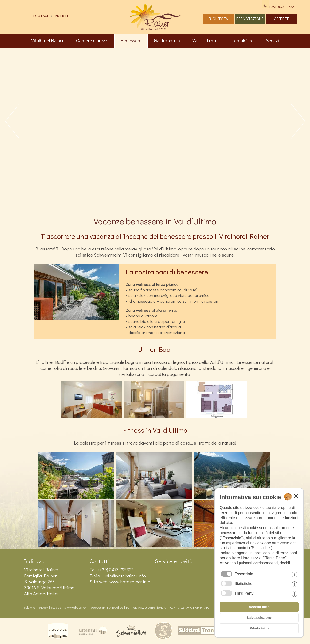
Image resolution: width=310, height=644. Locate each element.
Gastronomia (167, 41)
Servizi (272, 41)
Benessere (131, 41)
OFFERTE (282, 19)
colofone (30, 607)
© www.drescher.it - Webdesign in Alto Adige (93, 607)
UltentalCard (241, 41)
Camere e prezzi (92, 41)
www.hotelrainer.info (130, 581)
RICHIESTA (219, 19)
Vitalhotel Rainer (47, 41)
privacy (43, 607)
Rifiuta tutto (259, 628)
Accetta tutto (259, 607)
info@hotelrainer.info (125, 576)
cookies (56, 607)
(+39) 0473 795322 (279, 7)
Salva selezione (259, 618)
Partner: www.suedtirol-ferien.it (147, 607)
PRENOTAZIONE (250, 19)
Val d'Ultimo (204, 41)
